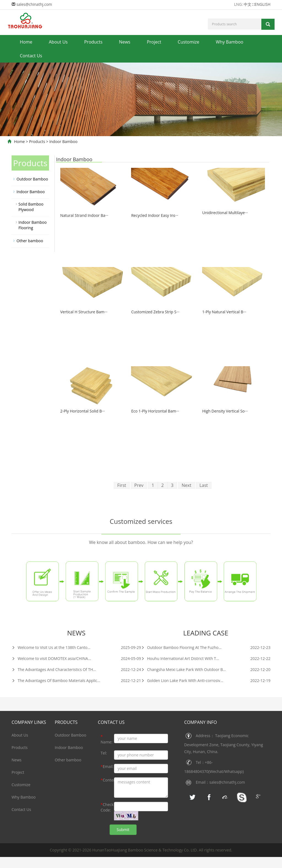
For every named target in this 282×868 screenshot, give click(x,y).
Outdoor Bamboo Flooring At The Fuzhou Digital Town (192, 647)
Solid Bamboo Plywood (31, 207)
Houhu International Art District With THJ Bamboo (189, 658)
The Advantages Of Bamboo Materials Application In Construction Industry (81, 680)
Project (154, 42)
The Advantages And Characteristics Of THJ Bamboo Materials (70, 669)
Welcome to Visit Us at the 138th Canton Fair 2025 (59, 647)
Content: (107, 780)
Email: (107, 766)
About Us (58, 42)
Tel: (104, 753)
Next (187, 485)
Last (204, 485)
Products (93, 42)
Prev (139, 485)
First (122, 485)
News (125, 42)
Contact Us (31, 56)
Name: (106, 739)
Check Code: (107, 807)
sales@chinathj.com (34, 4)
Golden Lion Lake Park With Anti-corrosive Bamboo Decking (197, 680)
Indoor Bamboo (63, 141)
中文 (248, 4)
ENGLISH (262, 4)
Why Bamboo (230, 42)
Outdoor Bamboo (32, 179)
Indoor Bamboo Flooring (32, 225)
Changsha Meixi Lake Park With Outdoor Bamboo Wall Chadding (202, 669)
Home (26, 42)
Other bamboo (30, 241)
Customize (188, 42)
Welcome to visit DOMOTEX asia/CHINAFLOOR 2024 (61, 658)
